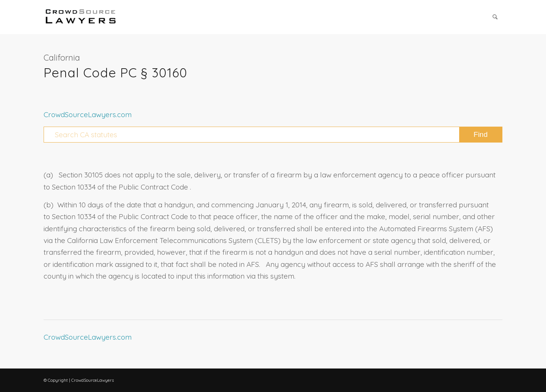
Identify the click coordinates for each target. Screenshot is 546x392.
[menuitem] (495, 17)
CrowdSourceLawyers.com (88, 114)
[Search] (495, 17)
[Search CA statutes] (273, 135)
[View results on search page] (481, 135)
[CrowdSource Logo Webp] (81, 17)
